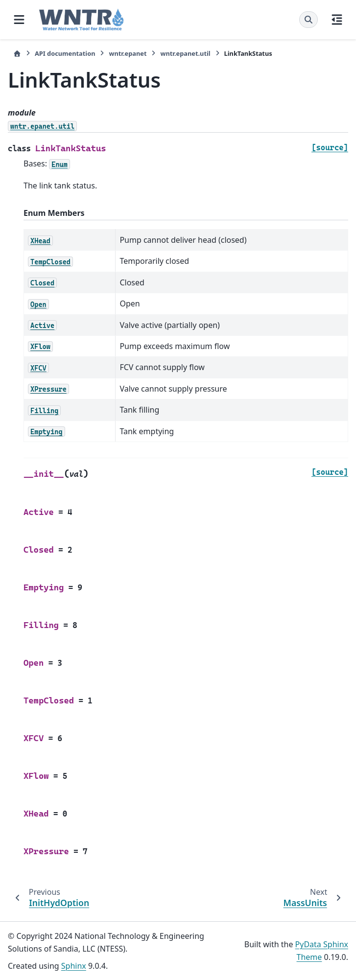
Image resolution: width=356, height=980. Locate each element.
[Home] (17, 54)
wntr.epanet (128, 53)
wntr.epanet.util (185, 53)
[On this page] (337, 20)
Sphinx (74, 966)
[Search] (309, 20)
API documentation (65, 53)
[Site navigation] (19, 20)
